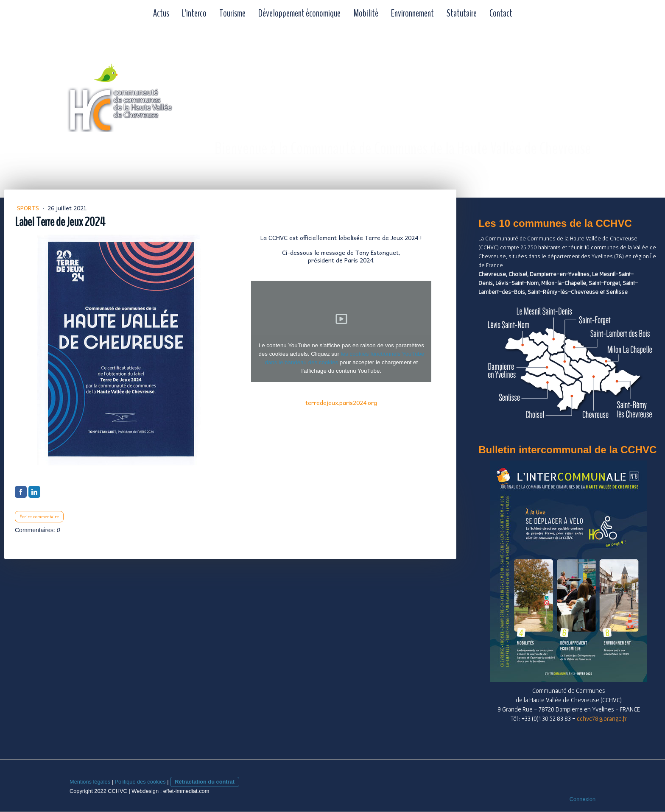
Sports (29, 208)
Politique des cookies (140, 782)
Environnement (412, 13)
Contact (501, 13)
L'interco (194, 13)
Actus (161, 13)
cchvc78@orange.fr (602, 719)
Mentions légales (90, 782)
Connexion (583, 799)
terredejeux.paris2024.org (341, 402)
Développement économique (299, 13)
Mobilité (366, 13)
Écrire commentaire (39, 516)
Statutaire (462, 13)
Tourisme (232, 13)
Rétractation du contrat (205, 782)
